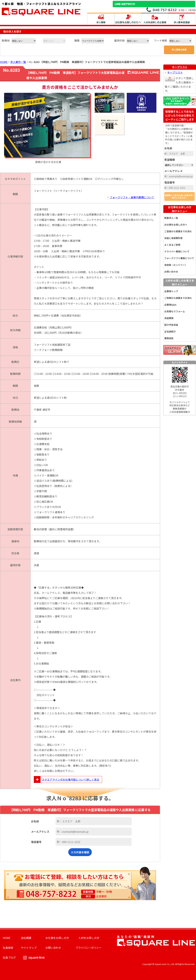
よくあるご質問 (172, 245)
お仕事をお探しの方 (180, 209)
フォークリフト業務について (179, 258)
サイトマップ (29, 948)
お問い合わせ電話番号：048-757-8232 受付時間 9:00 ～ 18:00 (171, 10)
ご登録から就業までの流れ (178, 231)
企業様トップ (171, 291)
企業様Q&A (170, 305)
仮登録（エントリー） (176, 265)
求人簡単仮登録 (182, 19)
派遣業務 (169, 318)
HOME (4, 62)
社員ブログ (9, 957)
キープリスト (180, 67)
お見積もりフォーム (175, 311)
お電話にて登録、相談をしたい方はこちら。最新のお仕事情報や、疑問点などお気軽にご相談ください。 (80, 884)
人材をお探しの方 (89, 938)
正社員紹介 (170, 331)
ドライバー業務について (177, 251)
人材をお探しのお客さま (180, 282)
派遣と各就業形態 (173, 238)
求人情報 (101, 19)
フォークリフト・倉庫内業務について (132, 197)
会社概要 (26, 938)
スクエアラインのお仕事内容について (67, 779)
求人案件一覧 (18, 62)
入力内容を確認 (80, 852)
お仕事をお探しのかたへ (128, 19)
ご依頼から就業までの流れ (178, 298)
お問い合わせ (171, 272)
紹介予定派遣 (171, 325)
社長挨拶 (8, 948)
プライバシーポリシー (89, 948)
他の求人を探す (12, 31)
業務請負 (169, 338)
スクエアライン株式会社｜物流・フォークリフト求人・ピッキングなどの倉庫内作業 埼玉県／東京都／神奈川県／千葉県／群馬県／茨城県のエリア (41, 9)
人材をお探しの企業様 (155, 19)
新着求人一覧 (171, 218)
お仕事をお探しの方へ (176, 225)
